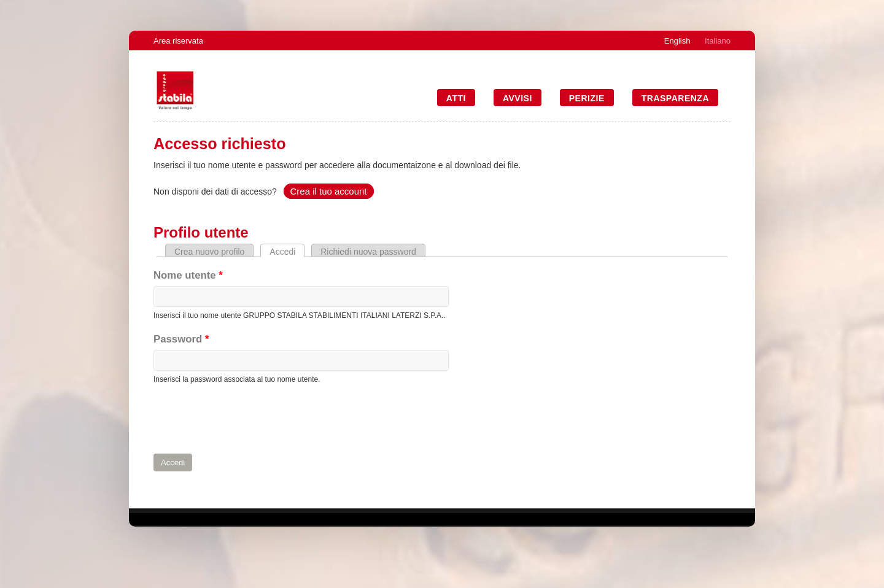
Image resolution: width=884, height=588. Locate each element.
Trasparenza (675, 98)
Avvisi (518, 98)
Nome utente (188, 275)
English (677, 41)
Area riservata (178, 41)
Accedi (287, 252)
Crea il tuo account (328, 191)
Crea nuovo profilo (209, 252)
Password (181, 339)
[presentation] (247, 419)
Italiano (718, 41)
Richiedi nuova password (368, 252)
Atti (456, 98)
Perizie (587, 98)
